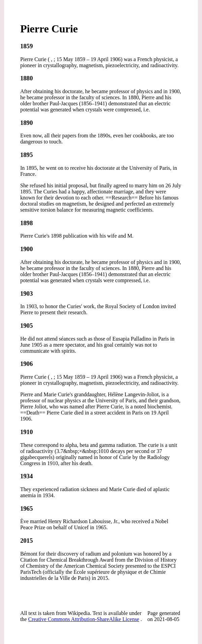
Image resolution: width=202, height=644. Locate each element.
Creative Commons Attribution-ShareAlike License (83, 619)
